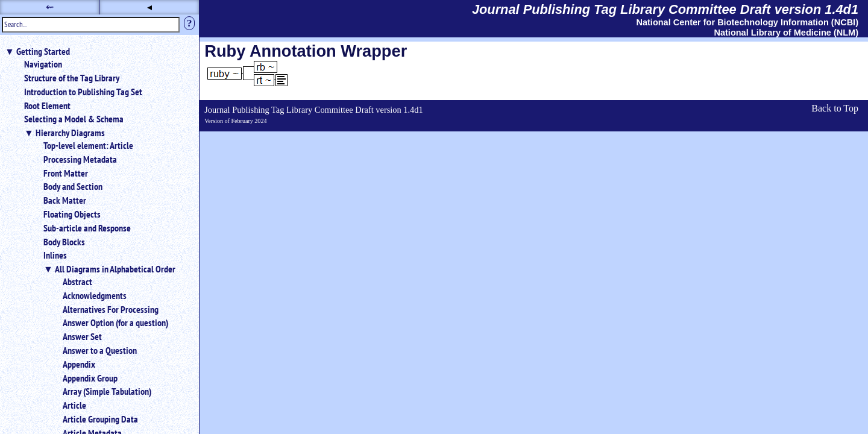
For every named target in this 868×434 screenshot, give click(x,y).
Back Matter (65, 200)
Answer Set (82, 336)
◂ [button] (149, 7)
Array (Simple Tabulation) (107, 391)
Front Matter (66, 173)
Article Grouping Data (100, 419)
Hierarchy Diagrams (70, 133)
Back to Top (835, 108)
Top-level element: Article (88, 145)
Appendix (79, 364)
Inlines (55, 255)
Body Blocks (64, 242)
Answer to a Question (100, 350)
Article (74, 405)
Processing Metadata (80, 159)
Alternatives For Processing (111, 309)
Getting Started (43, 51)
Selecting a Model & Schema (74, 119)
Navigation (43, 64)
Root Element (47, 105)
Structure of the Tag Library (72, 78)
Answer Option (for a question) (115, 322)
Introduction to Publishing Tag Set (83, 92)
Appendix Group (90, 378)
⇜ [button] (50, 7)
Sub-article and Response (87, 228)
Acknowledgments (95, 295)
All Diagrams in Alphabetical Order (115, 269)
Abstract (77, 281)
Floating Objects (72, 214)
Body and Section (73, 186)
